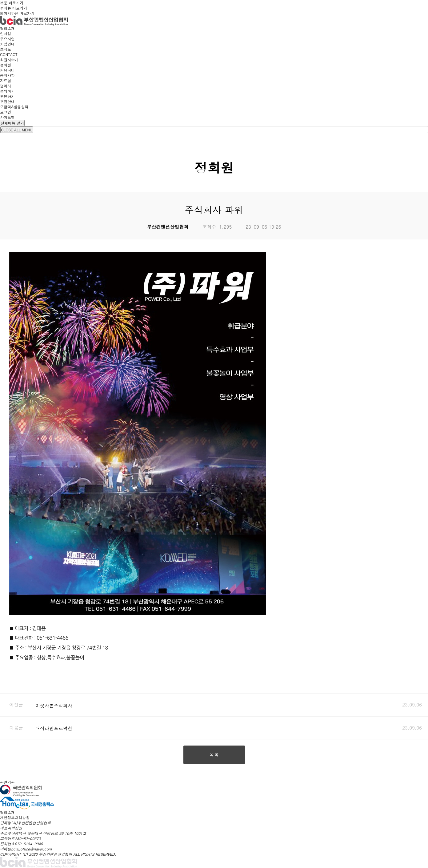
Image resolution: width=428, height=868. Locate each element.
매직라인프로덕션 (54, 728)
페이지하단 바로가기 (17, 13)
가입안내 (7, 44)
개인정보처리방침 (15, 817)
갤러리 (6, 86)
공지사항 (7, 75)
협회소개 (7, 28)
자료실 (6, 80)
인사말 (6, 33)
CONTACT (9, 54)
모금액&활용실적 (14, 107)
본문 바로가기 (12, 3)
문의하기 (7, 91)
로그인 (6, 112)
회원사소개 (9, 60)
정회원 (6, 65)
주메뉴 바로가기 (14, 8)
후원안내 (7, 101)
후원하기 (7, 96)
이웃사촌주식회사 (54, 705)
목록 (214, 755)
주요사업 (7, 39)
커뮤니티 (7, 70)
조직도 (6, 49)
